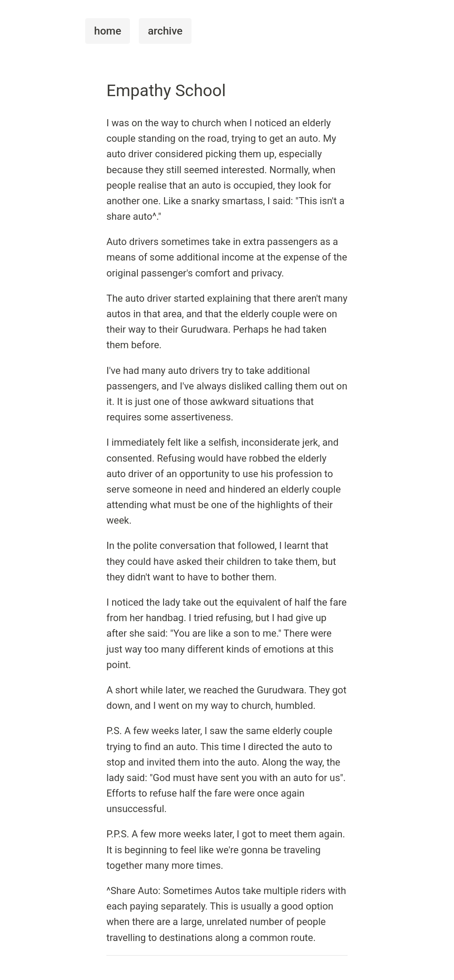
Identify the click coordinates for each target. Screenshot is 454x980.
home (108, 31)
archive (165, 31)
